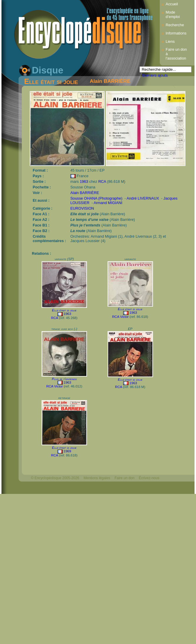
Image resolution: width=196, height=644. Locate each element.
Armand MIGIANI (108, 203)
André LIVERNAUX (143, 198)
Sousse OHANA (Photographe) (96, 198)
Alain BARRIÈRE (110, 81)
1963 (84, 181)
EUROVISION (82, 208)
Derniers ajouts (155, 75)
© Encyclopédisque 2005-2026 (55, 478)
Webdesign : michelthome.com (55, 488)
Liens (170, 41)
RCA (102, 181)
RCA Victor (121, 317)
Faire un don (125, 478)
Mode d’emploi (173, 14)
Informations (176, 33)
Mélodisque (93, 488)
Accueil (172, 4)
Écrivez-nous (149, 478)
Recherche (175, 25)
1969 (67, 451)
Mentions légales (97, 478)
